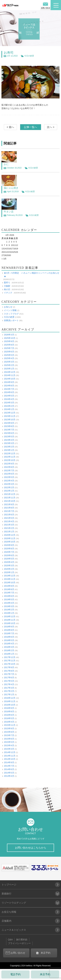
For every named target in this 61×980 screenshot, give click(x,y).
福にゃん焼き (11, 188)
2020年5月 (9, 559)
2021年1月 (9, 532)
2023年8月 (9, 426)
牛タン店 (9, 212)
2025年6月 (9, 352)
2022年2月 (9, 487)
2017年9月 (9, 667)
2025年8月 (9, 345)
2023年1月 (9, 450)
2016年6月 (9, 715)
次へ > (51, 127)
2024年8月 (9, 386)
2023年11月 (10, 416)
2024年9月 (9, 382)
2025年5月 (9, 355)
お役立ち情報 (9, 912)
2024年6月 (9, 392)
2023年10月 (10, 420)
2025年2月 (9, 365)
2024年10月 (10, 379)
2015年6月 (9, 739)
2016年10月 (10, 705)
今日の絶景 (29, 56)
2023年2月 (9, 447)
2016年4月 (9, 722)
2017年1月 (9, 695)
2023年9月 (9, 423)
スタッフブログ (11, 314)
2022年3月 (9, 484)
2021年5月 (9, 518)
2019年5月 (9, 599)
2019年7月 (9, 593)
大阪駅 (7, 286)
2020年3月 (9, 566)
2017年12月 (10, 657)
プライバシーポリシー (19, 943)
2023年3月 (9, 443)
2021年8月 (9, 508)
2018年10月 (10, 623)
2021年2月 (9, 528)
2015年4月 (9, 745)
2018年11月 (10, 620)
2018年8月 (9, 630)
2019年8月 (9, 589)
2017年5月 (9, 681)
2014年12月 (10, 752)
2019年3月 (9, 606)
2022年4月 (9, 481)
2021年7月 (9, 511)
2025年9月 (9, 341)
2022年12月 (10, 454)
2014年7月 (9, 766)
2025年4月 (9, 358)
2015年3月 (9, 749)
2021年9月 (9, 504)
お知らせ (8, 307)
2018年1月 (9, 654)
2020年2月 (9, 569)
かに (6, 164)
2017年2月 (9, 691)
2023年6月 (9, 433)
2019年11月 (10, 579)
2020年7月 (9, 552)
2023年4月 (9, 440)
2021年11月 (10, 498)
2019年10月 (10, 582)
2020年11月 (10, 538)
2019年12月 (10, 576)
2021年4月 (9, 521)
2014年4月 (9, 776)
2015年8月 (9, 732)
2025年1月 (9, 369)
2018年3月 (9, 647)
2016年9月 (9, 708)
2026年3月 (9, 335)
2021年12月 (10, 494)
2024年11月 (10, 375)
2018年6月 (9, 637)
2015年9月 (9, 728)
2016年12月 (10, 698)
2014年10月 (10, 759)
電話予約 (15, 974)
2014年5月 (9, 773)
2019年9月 (9, 586)
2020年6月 (9, 555)
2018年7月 (9, 633)
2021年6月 (9, 515)
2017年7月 (9, 674)
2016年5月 (9, 718)
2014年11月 (10, 756)
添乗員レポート (11, 320)
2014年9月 (9, 762)
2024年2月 (9, 406)
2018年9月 (9, 627)
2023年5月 (9, 437)
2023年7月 (9, 430)
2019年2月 (9, 610)
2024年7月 (9, 389)
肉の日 (7, 289)
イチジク (8, 293)
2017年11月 (10, 661)
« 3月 (4, 259)
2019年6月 (9, 596)
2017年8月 (9, 671)
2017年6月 (9, 678)
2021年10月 (10, 501)
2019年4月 (9, 603)
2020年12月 (10, 535)
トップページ (9, 885)
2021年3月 (9, 525)
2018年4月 (9, 644)
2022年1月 (9, 491)
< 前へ (10, 127)
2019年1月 (9, 613)
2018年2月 (9, 650)
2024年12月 (10, 372)
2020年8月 (9, 549)
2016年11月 (10, 701)
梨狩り (7, 283)
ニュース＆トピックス (14, 930)
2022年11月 (10, 457)
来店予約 (45, 974)
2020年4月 (9, 562)
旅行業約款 (22, 940)
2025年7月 (9, 348)
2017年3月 (9, 688)
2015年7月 (9, 735)
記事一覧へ (31, 127)
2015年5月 (9, 742)
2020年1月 (9, 572)
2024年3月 (9, 403)
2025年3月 (9, 362)
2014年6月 (9, 769)
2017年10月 (10, 664)
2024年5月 (9, 396)
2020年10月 (10, 542)
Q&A (10, 940)
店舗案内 (7, 921)
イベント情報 (10, 310)
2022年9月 (9, 464)
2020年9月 (9, 545)
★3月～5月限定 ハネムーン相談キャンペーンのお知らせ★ (31, 275)
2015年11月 (10, 725)
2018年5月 (9, 640)
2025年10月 (10, 338)
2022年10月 (10, 460)
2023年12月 (10, 413)
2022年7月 (9, 470)
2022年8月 (9, 467)
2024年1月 (9, 409)
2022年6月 (9, 474)
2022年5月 (9, 477)
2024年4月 (9, 399)
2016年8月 (9, 711)
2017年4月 (9, 684)
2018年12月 (10, 616)
